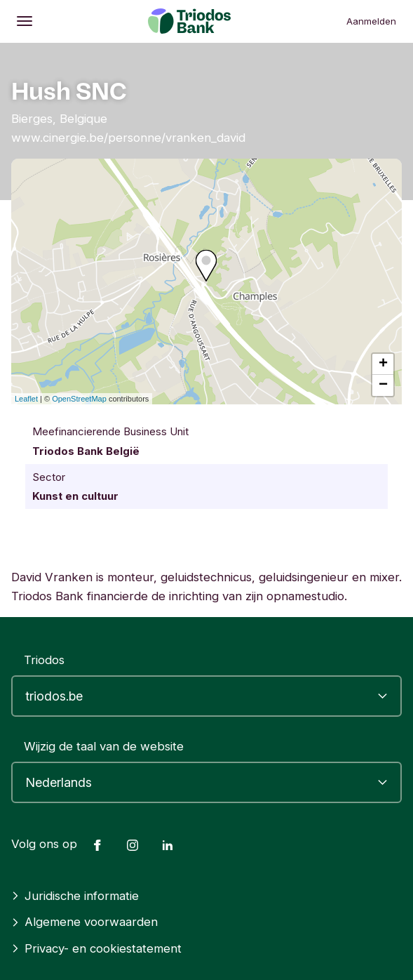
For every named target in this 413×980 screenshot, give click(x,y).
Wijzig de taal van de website (104, 746)
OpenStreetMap (79, 399)
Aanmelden (371, 21)
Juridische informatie (75, 896)
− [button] (383, 385)
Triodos (44, 660)
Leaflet (26, 399)
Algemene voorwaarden (84, 922)
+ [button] (383, 364)
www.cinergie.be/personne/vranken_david (128, 138)
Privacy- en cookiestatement (96, 948)
